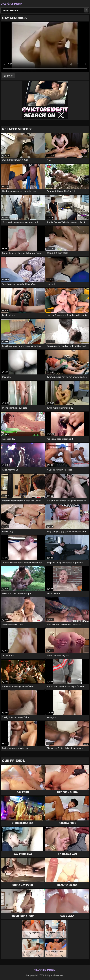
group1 (10, 76)
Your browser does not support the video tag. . (45, 47)
